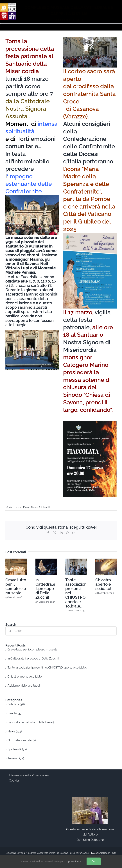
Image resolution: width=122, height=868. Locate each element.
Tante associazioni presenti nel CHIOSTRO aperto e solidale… (47, 668)
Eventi (27, 507)
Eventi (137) (15, 713)
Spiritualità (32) (17, 749)
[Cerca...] (61, 631)
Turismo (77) (16, 758)
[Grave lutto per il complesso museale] (16, 560)
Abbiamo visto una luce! (24, 686)
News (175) (15, 731)
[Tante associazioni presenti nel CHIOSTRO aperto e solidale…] (76, 560)
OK (94, 861)
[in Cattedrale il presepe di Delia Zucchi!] (46, 560)
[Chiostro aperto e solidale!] (106, 560)
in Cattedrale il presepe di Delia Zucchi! (45, 589)
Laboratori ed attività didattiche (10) (31, 722)
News (34, 507)
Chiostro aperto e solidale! (103, 584)
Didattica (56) (16, 704)
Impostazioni (73, 861)
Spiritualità (44, 507)
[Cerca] (10, 631)
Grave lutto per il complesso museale (16, 586)
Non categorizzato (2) (22, 740)
